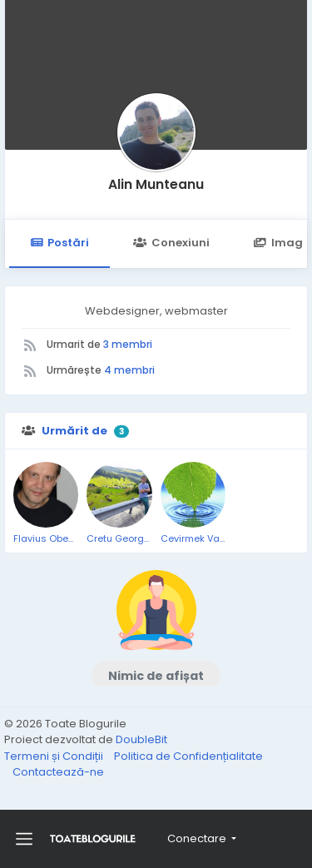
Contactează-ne (58, 772)
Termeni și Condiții (55, 756)
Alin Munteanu (156, 184)
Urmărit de (74, 431)
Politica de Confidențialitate (188, 756)
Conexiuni (171, 243)
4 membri (129, 370)
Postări (59, 243)
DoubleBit (141, 739)
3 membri (128, 344)
